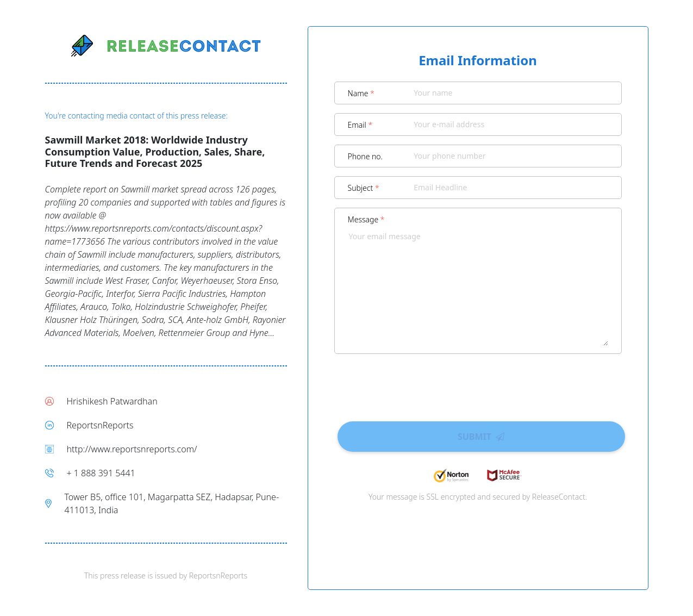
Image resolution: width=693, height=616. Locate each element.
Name (361, 93)
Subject (364, 188)
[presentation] (478, 384)
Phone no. (366, 156)
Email (360, 125)
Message (366, 219)
